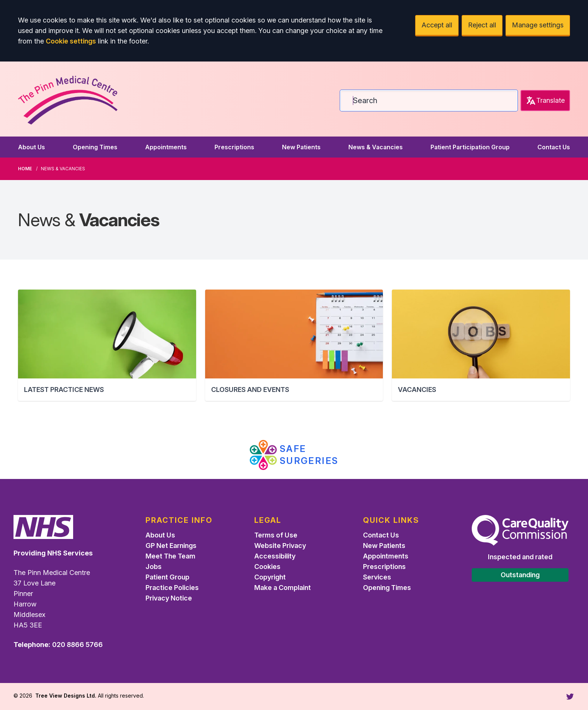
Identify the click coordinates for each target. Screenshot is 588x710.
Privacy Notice (169, 598)
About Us (31, 147)
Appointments (166, 147)
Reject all (482, 25)
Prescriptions (234, 147)
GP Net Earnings (171, 546)
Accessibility (275, 556)
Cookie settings (71, 41)
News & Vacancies (376, 147)
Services (377, 577)
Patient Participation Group (470, 147)
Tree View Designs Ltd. (66, 696)
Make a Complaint (283, 588)
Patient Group (167, 577)
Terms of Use (276, 535)
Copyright (270, 577)
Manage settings (538, 25)
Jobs (154, 567)
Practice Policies (172, 588)
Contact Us (554, 147)
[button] (107, 345)
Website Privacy (280, 546)
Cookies (267, 567)
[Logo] (70, 98)
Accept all (437, 25)
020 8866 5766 (77, 645)
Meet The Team (170, 556)
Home (25, 169)
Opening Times (95, 147)
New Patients (301, 147)
